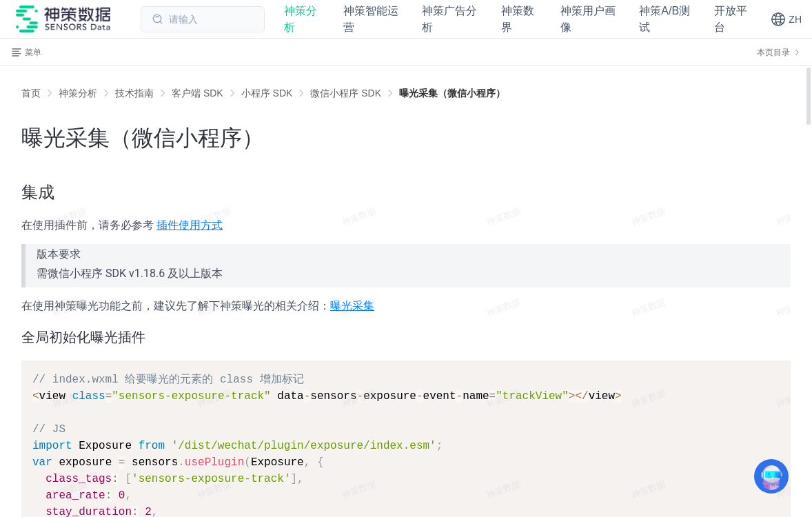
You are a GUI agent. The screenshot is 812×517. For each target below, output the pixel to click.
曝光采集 (352, 306)
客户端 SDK (197, 93)
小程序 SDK (267, 93)
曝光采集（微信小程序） (452, 93)
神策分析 (78, 93)
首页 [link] (31, 93)
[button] (786, 19)
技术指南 (134, 93)
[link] (78, 93)
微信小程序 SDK (346, 93)
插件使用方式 (190, 225)
